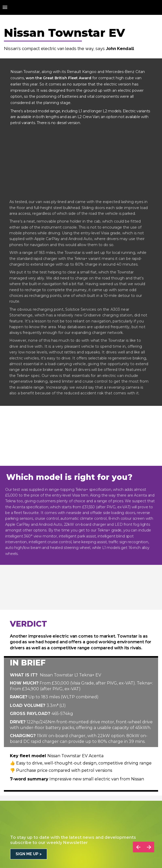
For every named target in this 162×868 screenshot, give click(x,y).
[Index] (5, 7)
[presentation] (81, 29)
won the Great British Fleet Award (59, 78)
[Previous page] (138, 847)
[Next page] (149, 847)
